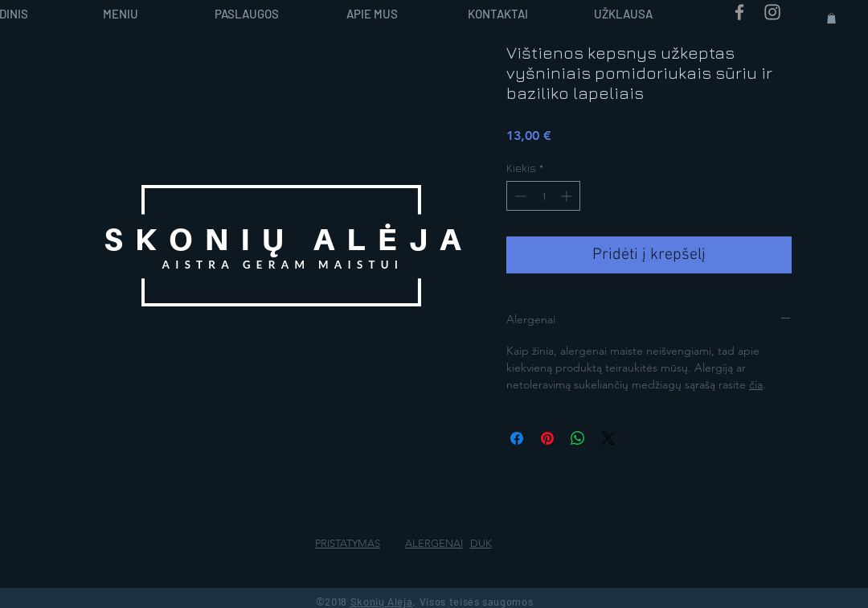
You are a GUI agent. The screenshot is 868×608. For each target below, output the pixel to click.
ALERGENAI (434, 543)
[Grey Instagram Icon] (772, 12)
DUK (481, 543)
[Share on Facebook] (517, 438)
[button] (831, 18)
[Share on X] (608, 438)
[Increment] (568, 196)
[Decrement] (519, 196)
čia (756, 384)
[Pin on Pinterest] (547, 438)
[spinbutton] (543, 196)
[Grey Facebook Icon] (739, 12)
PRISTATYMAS (348, 543)
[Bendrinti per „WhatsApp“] (578, 438)
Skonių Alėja (382, 602)
